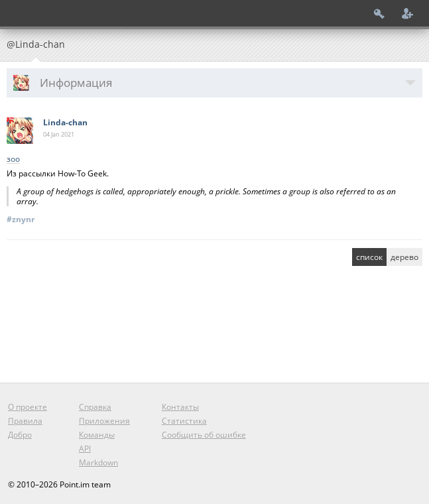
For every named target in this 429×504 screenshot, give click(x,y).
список (369, 257)
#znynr (21, 219)
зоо (13, 159)
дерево (404, 257)
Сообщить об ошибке (204, 435)
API (85, 449)
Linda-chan (65, 122)
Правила (25, 421)
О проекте (28, 407)
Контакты (180, 407)
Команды (97, 435)
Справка (95, 407)
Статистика (184, 421)
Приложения (104, 421)
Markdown (98, 463)
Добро (20, 435)
